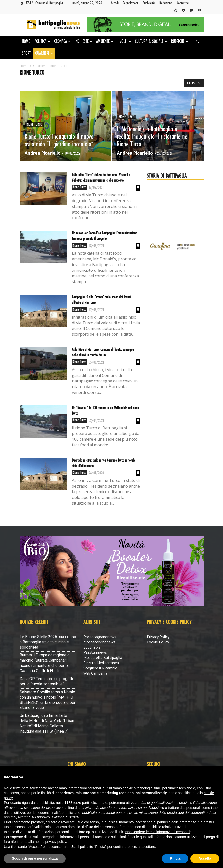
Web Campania (95, 673)
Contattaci (183, 3)
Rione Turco (34, 125)
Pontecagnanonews (100, 637)
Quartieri (44, 54)
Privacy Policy (158, 637)
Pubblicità (149, 3)
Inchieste (83, 42)
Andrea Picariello (43, 153)
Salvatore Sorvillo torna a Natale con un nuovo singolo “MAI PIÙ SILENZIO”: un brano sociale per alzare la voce (47, 700)
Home (26, 42)
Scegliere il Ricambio (100, 668)
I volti (124, 42)
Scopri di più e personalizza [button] (35, 858)
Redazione (166, 3)
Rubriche (180, 42)
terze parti (81, 803)
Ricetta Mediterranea (101, 663)
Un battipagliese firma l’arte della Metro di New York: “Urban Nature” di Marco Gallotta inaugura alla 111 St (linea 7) (47, 723)
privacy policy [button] (56, 842)
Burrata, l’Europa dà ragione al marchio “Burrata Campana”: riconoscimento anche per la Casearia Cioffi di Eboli (45, 663)
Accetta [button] (205, 858)
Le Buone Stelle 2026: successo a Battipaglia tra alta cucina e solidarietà (48, 642)
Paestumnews (95, 652)
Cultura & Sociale (151, 42)
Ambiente (105, 42)
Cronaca (62, 42)
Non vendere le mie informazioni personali (157, 832)
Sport (26, 54)
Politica (42, 42)
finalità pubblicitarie (66, 813)
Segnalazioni (130, 3)
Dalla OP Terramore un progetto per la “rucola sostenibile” (47, 681)
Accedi (115, 3)
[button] (198, 42)
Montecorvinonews (99, 642)
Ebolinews (92, 647)
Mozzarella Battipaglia (103, 657)
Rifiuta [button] (175, 858)
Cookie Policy (158, 642)
